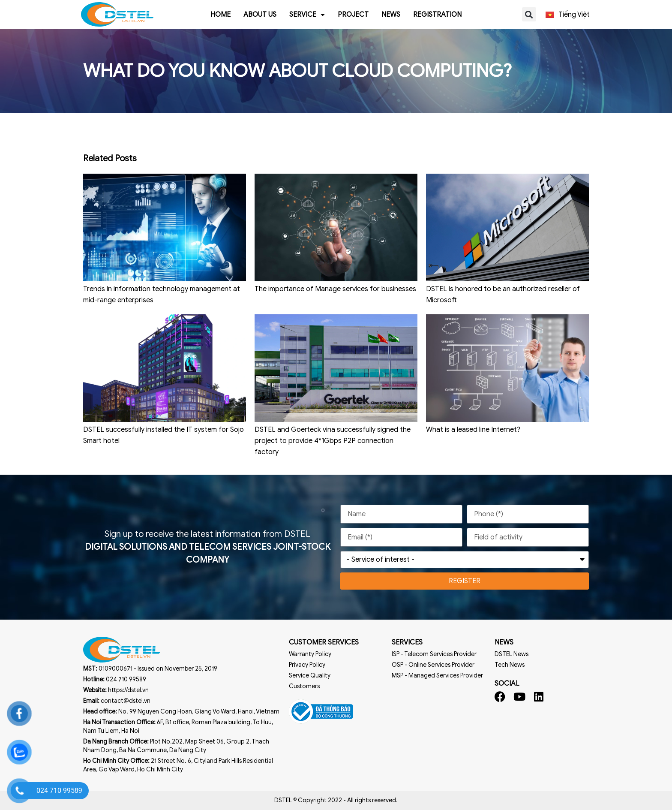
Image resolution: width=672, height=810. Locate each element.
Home (220, 15)
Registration (437, 15)
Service (307, 15)
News (391, 15)
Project (353, 15)
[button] (529, 14)
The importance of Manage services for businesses (335, 289)
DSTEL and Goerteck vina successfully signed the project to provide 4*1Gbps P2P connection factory (333, 441)
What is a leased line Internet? (473, 430)
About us (260, 15)
